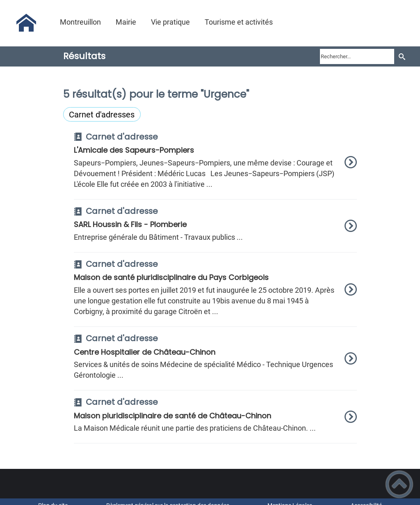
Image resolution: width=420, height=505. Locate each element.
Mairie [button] (126, 22)
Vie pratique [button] (170, 22)
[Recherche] (402, 56)
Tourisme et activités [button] (239, 22)
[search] (357, 56)
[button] (399, 484)
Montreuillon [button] (80, 22)
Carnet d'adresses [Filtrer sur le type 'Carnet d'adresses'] (102, 115)
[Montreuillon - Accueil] (26, 23)
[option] (216, 166)
